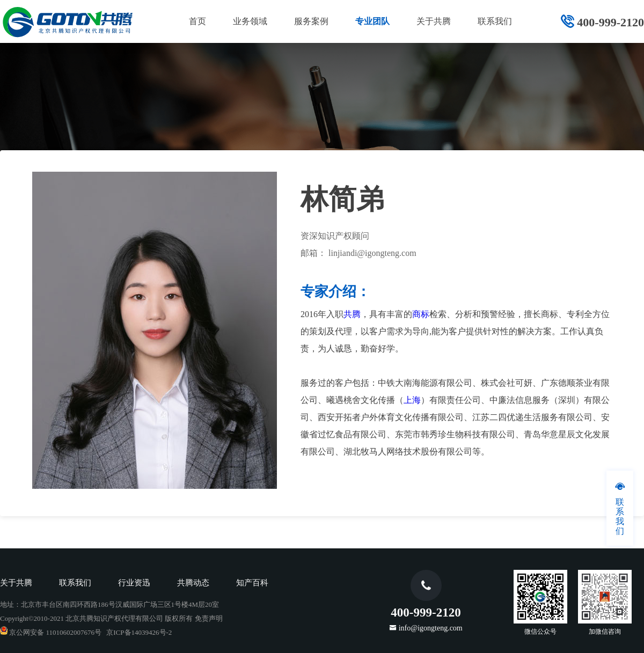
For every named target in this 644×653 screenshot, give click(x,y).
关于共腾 (434, 21)
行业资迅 (134, 583)
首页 (197, 21)
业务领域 (250, 21)
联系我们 (495, 21)
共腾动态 (193, 583)
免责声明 (209, 618)
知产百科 (252, 583)
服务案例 (311, 21)
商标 (421, 314)
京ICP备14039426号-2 (139, 632)
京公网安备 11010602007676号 (51, 632)
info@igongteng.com (431, 628)
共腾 (352, 314)
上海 (412, 400)
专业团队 (372, 21)
